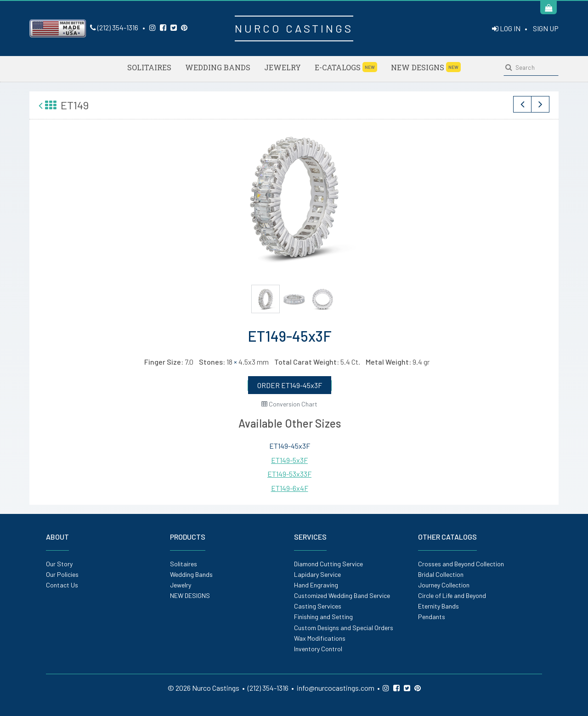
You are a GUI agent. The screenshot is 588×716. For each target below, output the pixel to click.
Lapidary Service (317, 574)
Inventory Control (318, 649)
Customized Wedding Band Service (342, 595)
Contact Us (62, 585)
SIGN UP (546, 28)
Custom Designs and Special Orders (344, 628)
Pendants (432, 617)
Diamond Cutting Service (328, 564)
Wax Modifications (320, 638)
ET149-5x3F (289, 460)
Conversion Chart (289, 404)
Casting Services (318, 606)
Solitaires (149, 67)
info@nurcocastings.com (336, 688)
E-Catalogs (346, 67)
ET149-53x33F (289, 474)
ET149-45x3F (290, 446)
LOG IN (506, 28)
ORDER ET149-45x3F (290, 385)
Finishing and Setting (323, 617)
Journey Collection (444, 585)
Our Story (59, 564)
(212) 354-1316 (114, 27)
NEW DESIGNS (426, 67)
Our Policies (62, 574)
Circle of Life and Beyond (452, 595)
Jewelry (283, 67)
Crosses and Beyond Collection (461, 564)
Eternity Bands (438, 606)
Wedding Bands (218, 67)
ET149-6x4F (290, 488)
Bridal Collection (441, 574)
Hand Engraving (316, 585)
